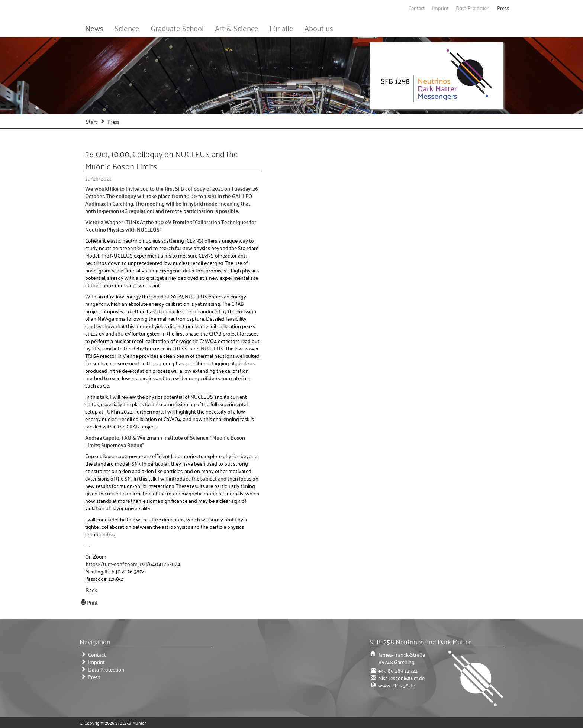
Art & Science (237, 28)
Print (92, 602)
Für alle (281, 28)
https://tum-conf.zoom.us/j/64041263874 (133, 564)
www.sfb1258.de (396, 685)
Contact (416, 8)
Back (91, 590)
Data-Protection (473, 8)
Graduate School (177, 28)
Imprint (440, 8)
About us (319, 28)
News (94, 28)
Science (127, 28)
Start (91, 121)
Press (503, 8)
